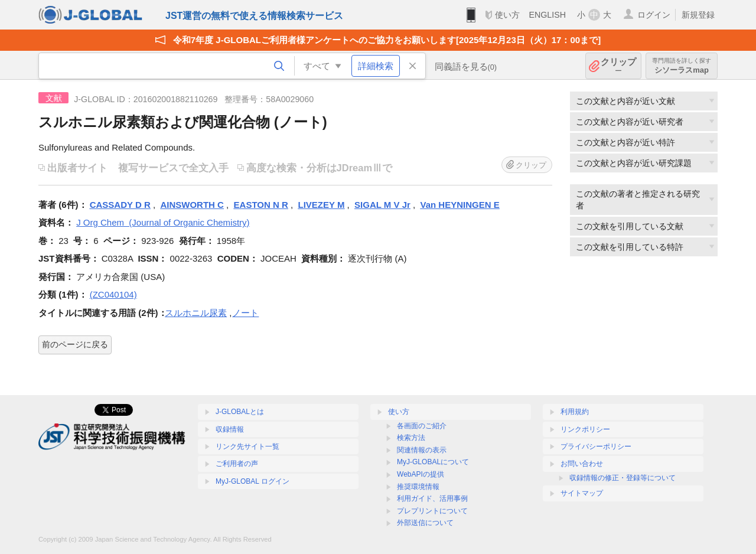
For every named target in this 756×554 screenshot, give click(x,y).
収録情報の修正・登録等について (623, 478)
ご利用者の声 (237, 464)
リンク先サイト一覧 (247, 447)
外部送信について (425, 523)
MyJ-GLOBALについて (433, 462)
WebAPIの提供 (421, 474)
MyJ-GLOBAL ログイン (252, 481)
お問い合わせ (582, 464)
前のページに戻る (75, 344)
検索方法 (411, 438)
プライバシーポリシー (596, 447)
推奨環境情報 (418, 487)
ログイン (654, 15)
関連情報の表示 (422, 450)
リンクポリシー (585, 429)
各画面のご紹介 (422, 426)
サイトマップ (582, 493)
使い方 (507, 15)
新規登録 (698, 15)
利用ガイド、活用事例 (432, 498)
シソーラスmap (682, 66)
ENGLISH (547, 15)
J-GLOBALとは (240, 412)
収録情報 (230, 429)
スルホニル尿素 (196, 313)
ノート (245, 313)
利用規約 (575, 412)
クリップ (618, 66)
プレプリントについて (432, 511)
